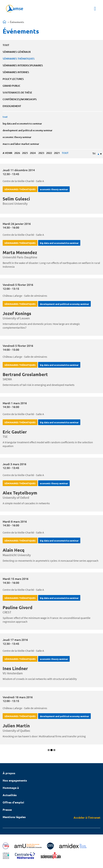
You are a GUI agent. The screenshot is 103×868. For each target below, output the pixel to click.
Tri (94, 154)
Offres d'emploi (13, 802)
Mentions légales (14, 817)
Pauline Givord (18, 607)
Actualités (10, 795)
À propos (9, 773)
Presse (7, 810)
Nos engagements (15, 780)
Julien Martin (16, 726)
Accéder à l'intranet (87, 817)
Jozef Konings (17, 313)
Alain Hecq (14, 550)
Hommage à (11, 788)
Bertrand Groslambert (25, 374)
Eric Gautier (15, 432)
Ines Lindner (15, 668)
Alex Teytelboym (20, 493)
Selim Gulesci (16, 199)
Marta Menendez (20, 252)
